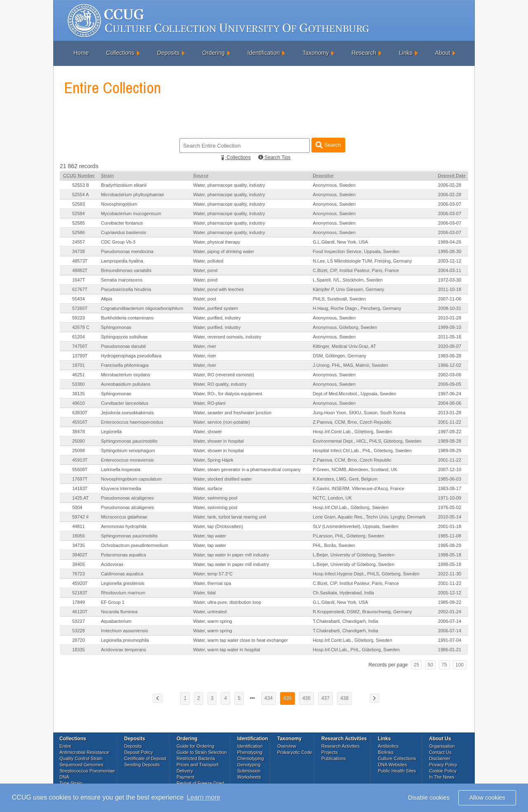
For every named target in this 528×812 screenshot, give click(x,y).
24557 (79, 242)
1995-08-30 (450, 251)
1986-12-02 (450, 365)
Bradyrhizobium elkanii (124, 185)
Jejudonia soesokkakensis (127, 413)
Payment (185, 777)
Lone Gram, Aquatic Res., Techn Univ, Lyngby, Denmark (369, 517)
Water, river (205, 346)
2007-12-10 (450, 469)
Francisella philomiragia (125, 365)
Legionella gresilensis (123, 583)
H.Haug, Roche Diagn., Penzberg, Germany (357, 308)
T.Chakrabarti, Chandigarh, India (345, 621)
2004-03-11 (450, 270)
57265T (80, 308)
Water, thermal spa (212, 583)
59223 (79, 318)
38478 (79, 432)
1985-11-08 (450, 536)
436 (306, 698)
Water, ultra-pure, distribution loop (227, 602)
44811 (79, 526)
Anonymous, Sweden (334, 185)
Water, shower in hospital (218, 441)
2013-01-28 (450, 413)
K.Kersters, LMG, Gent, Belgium (345, 479)
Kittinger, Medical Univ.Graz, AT (344, 346)
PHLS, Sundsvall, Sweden (339, 299)
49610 (79, 403)
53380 (79, 384)
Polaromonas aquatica (124, 555)
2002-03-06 (450, 375)
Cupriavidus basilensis (124, 232)
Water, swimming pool (215, 498)
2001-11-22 (450, 422)
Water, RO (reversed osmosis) (224, 375)
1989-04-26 (450, 242)
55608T (80, 469)
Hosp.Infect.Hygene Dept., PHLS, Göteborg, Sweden (366, 574)
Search (328, 145)
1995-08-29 (450, 545)
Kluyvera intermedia (121, 488)
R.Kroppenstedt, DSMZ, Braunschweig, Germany (362, 612)
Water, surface (208, 488)
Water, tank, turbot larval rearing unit (230, 517)
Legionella (111, 432)
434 (269, 698)
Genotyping (249, 765)
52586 (79, 232)
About (443, 53)
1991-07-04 (450, 640)
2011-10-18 (450, 289)
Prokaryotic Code (295, 752)
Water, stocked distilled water (222, 479)
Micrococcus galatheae (124, 517)
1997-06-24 (450, 394)
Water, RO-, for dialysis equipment (227, 394)
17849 (79, 602)
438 (344, 698)
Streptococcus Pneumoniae (87, 771)
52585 (79, 223)
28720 (79, 640)
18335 (79, 650)
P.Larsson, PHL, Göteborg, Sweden (348, 536)
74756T (80, 346)
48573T (80, 261)
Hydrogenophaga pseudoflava (131, 356)
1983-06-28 (450, 356)
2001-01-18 (450, 526)
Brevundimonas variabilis (126, 270)
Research (364, 53)
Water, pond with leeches (218, 289)
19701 (79, 365)
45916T (80, 422)
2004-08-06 (450, 403)
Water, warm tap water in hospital (226, 650)
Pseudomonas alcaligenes (127, 498)
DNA (64, 777)
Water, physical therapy (217, 242)
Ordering (213, 53)
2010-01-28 (450, 318)
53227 (79, 621)
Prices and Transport (198, 765)
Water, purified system (215, 308)
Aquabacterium (116, 621)
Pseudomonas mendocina (127, 251)
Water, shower (207, 432)
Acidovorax (112, 564)
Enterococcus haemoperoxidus (132, 422)
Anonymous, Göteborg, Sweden (345, 327)
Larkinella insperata (121, 469)
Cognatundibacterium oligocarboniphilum (142, 308)
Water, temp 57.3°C (213, 574)
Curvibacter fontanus (122, 223)
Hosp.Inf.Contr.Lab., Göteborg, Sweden (352, 432)
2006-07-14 (450, 621)
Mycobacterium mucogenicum (131, 214)
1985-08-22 (450, 602)
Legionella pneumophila (125, 640)
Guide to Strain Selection (202, 752)
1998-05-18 (450, 555)
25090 (79, 441)
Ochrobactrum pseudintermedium (135, 545)
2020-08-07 (450, 346)
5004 (77, 507)
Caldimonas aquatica (122, 574)
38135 (79, 394)
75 (444, 665)
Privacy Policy (443, 765)
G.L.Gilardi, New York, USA (340, 242)
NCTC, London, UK (332, 498)
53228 (79, 631)
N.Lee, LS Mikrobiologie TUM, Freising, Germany (362, 261)
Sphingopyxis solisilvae (124, 337)
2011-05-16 (450, 337)
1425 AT (80, 498)
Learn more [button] (204, 797)
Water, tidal (204, 593)
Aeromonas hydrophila (124, 526)
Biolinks (386, 752)
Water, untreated (210, 612)
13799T (80, 356)
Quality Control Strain (81, 758)
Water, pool (204, 299)
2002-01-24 (450, 612)
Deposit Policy (139, 752)
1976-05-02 (450, 507)
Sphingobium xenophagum (128, 451)
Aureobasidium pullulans (126, 384)
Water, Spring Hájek (213, 460)
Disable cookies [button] (429, 798)
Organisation (442, 746)
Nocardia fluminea (119, 612)
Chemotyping (251, 758)
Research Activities (341, 746)
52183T (80, 593)
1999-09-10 (450, 327)
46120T (80, 612)
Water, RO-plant (209, 403)
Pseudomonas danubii (124, 346)
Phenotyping (250, 752)
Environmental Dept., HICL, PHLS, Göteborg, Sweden (367, 441)
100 (460, 665)
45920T (80, 583)
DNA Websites (392, 765)
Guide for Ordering (195, 746)
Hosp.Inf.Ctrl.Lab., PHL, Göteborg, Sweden (356, 650)
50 (430, 665)
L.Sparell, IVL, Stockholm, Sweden (348, 280)
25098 (79, 451)
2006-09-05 (450, 384)
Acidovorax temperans (124, 650)
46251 (79, 375)
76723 (79, 574)
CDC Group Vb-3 (118, 242)
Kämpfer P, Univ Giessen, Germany (348, 289)
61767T (80, 289)
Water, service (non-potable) (222, 422)
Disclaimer (440, 758)
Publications (334, 758)
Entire (65, 746)
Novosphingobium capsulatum (131, 479)
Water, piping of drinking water (224, 251)
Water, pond (205, 270)
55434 (79, 299)
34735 (79, 545)
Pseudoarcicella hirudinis (126, 289)
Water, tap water (210, 536)
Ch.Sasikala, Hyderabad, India (343, 593)
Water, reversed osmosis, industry (227, 337)
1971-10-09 (450, 498)
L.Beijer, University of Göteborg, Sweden (354, 555)
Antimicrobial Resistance (84, 752)
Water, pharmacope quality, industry (229, 185)
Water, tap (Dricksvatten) (218, 526)
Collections (120, 53)
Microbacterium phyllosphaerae (133, 195)
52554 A (80, 195)
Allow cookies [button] (487, 798)
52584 (79, 214)
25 (416, 665)
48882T (80, 270)
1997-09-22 (450, 432)
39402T (80, 555)
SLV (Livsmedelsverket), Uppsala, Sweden (356, 526)
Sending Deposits (142, 765)
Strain (107, 176)
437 (325, 698)
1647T (79, 280)
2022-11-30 (450, 574)
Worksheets (249, 777)
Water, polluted (208, 261)
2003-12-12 (450, 261)
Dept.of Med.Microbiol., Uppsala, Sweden (354, 394)
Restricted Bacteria (196, 758)
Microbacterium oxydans (126, 375)
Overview (287, 746)
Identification (264, 53)
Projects (330, 752)
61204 (79, 337)
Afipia (107, 299)
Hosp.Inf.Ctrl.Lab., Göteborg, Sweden (350, 507)
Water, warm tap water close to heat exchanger (240, 640)
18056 (79, 536)
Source (201, 176)
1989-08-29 (450, 451)
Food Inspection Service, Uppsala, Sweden (356, 251)
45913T (80, 460)
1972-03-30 (450, 280)
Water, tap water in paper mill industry (231, 555)
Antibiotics (388, 746)
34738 (79, 251)
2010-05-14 (450, 517)
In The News (442, 777)
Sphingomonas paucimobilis (129, 441)
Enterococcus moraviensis (127, 460)
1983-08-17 (450, 488)
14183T (80, 488)
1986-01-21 (450, 650)
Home (81, 53)
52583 (79, 204)
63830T (80, 413)
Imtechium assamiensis (125, 631)
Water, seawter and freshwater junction (232, 413)
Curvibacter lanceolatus (125, 403)
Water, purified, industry (217, 318)
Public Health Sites (397, 771)
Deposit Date (452, 176)
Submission (249, 771)
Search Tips (275, 157)
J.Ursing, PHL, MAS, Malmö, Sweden (350, 365)
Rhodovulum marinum (123, 593)
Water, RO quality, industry (220, 384)
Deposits (168, 53)
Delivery (185, 771)
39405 (79, 564)
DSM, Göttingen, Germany (339, 356)
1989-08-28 (450, 441)
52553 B (81, 185)
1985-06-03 (450, 479)
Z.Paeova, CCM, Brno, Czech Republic (352, 422)
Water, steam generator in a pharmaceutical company (247, 469)
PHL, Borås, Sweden (334, 545)
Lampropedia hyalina (122, 261)
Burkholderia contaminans (127, 318)
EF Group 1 (113, 602)
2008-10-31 (450, 308)
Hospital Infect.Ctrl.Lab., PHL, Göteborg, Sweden (362, 451)
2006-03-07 (450, 204)
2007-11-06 (450, 299)
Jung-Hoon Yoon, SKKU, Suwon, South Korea (359, 413)
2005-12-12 (450, 593)
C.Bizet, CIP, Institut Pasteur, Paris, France (356, 270)
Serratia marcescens (122, 280)
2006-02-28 (450, 185)
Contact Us (440, 752)
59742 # (80, 517)
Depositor (323, 176)
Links (406, 53)
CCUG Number (79, 176)
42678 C (81, 327)
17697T (80, 479)
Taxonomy (316, 53)
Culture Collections (397, 758)
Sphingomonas (116, 327)
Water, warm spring (212, 621)
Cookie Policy (443, 771)
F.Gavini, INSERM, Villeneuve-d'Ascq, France (358, 488)
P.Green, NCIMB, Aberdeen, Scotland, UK (355, 469)
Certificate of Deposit (145, 758)
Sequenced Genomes (81, 765)
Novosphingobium (119, 204)
